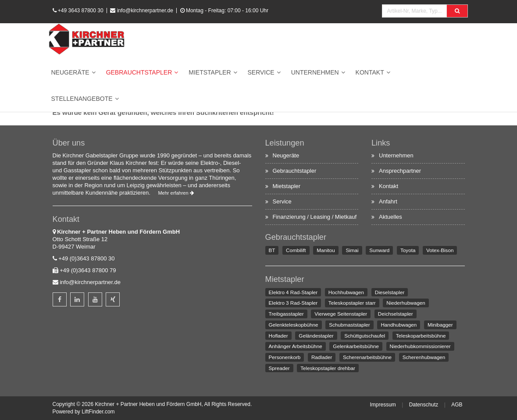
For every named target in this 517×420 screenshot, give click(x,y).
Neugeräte (70, 72)
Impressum (383, 405)
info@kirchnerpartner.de (145, 11)
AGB (457, 405)
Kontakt (370, 72)
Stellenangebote (82, 99)
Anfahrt (388, 201)
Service (261, 72)
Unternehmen (315, 72)
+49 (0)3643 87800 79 (88, 270)
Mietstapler (210, 72)
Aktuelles (390, 217)
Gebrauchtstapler (139, 72)
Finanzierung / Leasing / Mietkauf (315, 217)
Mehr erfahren (176, 193)
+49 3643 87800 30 (81, 11)
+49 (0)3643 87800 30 (86, 258)
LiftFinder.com (98, 412)
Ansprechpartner (400, 171)
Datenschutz (424, 405)
